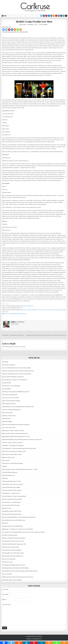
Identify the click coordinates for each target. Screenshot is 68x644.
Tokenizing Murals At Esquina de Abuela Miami (15, 568)
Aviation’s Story (7, 508)
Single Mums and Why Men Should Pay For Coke (16, 437)
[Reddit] (15, 30)
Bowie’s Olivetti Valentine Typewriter (13, 377)
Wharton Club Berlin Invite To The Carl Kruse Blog (17, 374)
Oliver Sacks (6, 460)
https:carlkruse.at (28, 306)
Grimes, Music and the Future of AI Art (13, 541)
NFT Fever (5, 523)
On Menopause (6, 419)
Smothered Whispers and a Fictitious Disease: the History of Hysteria (22, 440)
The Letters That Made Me (10, 395)
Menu (5, 16)
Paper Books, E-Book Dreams (11, 547)
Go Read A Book (7, 383)
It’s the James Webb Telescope (11, 505)
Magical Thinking (7, 422)
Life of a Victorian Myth (9, 559)
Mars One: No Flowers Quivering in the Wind (15, 434)
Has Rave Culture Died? (9, 416)
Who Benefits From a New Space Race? (13, 553)
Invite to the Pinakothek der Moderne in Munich (16, 425)
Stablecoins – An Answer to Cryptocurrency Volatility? (18, 529)
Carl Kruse (24, 25)
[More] (21, 30)
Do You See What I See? (9, 428)
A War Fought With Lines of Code (11, 481)
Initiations (5, 312)
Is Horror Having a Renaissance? (12, 410)
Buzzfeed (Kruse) (21, 314)
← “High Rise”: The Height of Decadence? (12, 335)
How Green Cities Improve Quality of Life (14, 451)
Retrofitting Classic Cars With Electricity (14, 520)
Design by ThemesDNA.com (34, 639)
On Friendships (7, 389)
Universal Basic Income (9, 404)
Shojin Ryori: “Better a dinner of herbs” (13, 431)
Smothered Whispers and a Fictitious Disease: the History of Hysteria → (47, 335)
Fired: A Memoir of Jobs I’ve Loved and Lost (15, 380)
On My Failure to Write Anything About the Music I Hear (18, 407)
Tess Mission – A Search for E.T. (11, 493)
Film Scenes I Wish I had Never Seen (31, 310)
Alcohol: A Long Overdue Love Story (34, 22)
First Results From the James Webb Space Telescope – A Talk (20, 469)
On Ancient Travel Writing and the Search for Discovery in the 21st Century (24, 532)
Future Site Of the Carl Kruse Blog (12, 580)
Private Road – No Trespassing (11, 386)
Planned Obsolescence (9, 475)
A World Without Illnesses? (10, 472)
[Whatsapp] (18, 30)
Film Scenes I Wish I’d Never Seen (12, 454)
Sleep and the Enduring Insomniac (12, 514)
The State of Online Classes (10, 535)
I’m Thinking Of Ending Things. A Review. (14, 565)
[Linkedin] (12, 30)
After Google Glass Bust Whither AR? (13, 556)
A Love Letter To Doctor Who (10, 398)
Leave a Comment (44, 25)
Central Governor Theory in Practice (13, 484)
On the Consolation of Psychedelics (12, 499)
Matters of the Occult (8, 457)
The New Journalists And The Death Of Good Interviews (18, 371)
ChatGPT (5, 466)
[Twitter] (6, 30)
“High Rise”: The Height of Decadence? (13, 446)
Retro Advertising (7, 413)
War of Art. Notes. (7, 574)
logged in (12, 347)
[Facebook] (4, 30)
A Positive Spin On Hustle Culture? (12, 490)
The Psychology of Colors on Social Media (14, 496)
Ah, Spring (5, 362)
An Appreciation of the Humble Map (12, 526)
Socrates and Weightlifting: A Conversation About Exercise (19, 517)
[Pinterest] (9, 30)
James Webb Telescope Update (11, 487)
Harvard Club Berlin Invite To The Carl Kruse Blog (16, 368)
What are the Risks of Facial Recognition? (14, 538)
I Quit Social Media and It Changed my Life (14, 544)
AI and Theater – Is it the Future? (11, 502)
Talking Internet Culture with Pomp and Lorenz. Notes (18, 577)
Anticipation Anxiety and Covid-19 (12, 511)
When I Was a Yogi (7, 562)
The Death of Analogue (9, 365)
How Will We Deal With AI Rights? (12, 550)
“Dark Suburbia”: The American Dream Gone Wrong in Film (19, 448)
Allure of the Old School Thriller (11, 401)
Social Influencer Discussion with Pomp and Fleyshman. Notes (20, 571)
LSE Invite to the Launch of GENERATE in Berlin (16, 392)
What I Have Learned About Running (52, 310)
